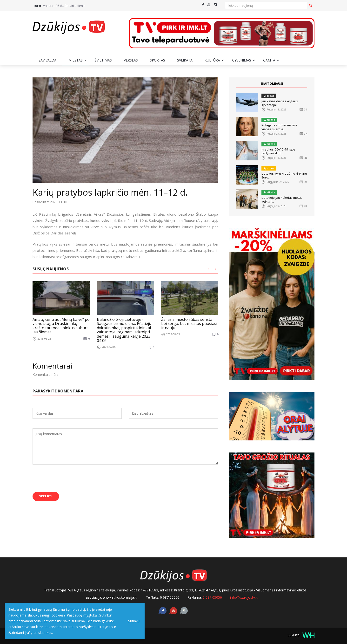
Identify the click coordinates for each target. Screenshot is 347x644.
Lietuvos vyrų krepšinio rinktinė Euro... (284, 175)
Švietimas (103, 60)
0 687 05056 (212, 597)
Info (37, 6)
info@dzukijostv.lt (244, 597)
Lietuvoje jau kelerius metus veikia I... (282, 199)
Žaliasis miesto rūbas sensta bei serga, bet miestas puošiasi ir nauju (189, 323)
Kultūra (212, 60)
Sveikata (185, 60)
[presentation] (69, 479)
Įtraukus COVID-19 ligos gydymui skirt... (278, 151)
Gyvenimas (242, 60)
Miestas (76, 60)
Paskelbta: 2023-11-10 (50, 202)
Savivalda (47, 60)
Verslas (131, 60)
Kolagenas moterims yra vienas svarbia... (279, 127)
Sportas (157, 60)
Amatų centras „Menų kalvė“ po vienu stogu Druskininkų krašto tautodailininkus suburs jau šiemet (61, 325)
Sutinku (133, 621)
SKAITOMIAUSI (272, 84)
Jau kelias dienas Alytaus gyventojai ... (280, 103)
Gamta (269, 60)
